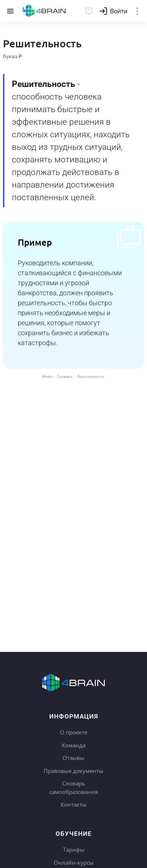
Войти (119, 11)
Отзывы (73, 758)
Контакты (74, 804)
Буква (12, 56)
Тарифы (74, 850)
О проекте (74, 732)
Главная (44, 11)
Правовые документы (73, 771)
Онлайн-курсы (74, 862)
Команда (74, 745)
